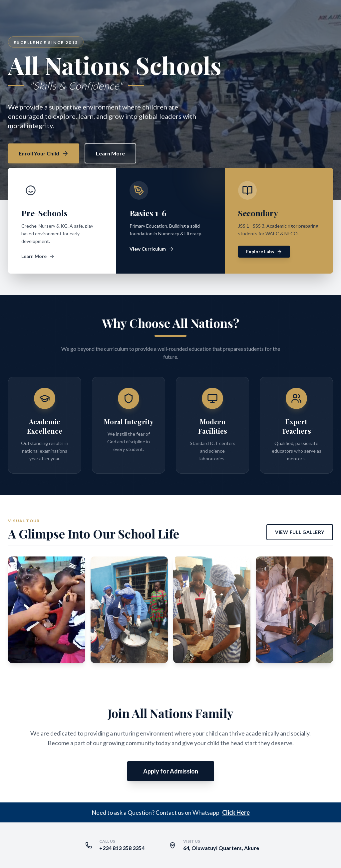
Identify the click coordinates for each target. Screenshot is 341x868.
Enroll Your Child (44, 153)
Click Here (236, 812)
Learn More (110, 153)
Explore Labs (264, 251)
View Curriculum (152, 249)
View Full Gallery (300, 532)
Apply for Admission (171, 771)
